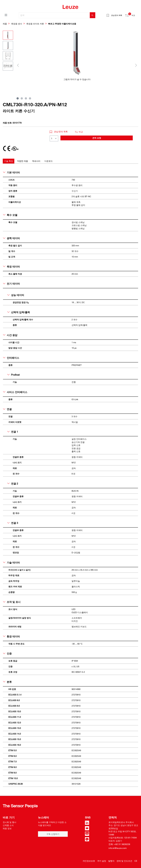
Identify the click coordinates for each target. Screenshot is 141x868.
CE (136, 861)
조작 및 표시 (12, 602)
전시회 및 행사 (10, 822)
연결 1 (13, 432)
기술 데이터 (11, 563)
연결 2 (13, 484)
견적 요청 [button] (97, 138)
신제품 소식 (8, 825)
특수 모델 (10, 215)
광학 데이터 (11, 238)
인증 (7, 653)
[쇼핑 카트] (137, 14)
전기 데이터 (11, 284)
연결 (7, 409)
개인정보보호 (89, 861)
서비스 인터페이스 (15, 392)
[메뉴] (6, 15)
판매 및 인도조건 (124, 861)
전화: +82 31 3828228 (119, 844)
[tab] (9, 161)
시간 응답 (10, 335)
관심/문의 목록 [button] (59, 132)
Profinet (13, 375)
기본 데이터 (11, 172)
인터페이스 (11, 358)
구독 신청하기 (53, 834)
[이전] (18, 65)
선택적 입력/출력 (19, 312)
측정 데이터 (11, 267)
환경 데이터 (11, 636)
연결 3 (13, 523)
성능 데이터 (16, 295)
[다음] (136, 65)
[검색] (54, 15)
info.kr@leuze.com (118, 848)
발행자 (111, 861)
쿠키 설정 (102, 861)
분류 (7, 682)
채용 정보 (7, 828)
